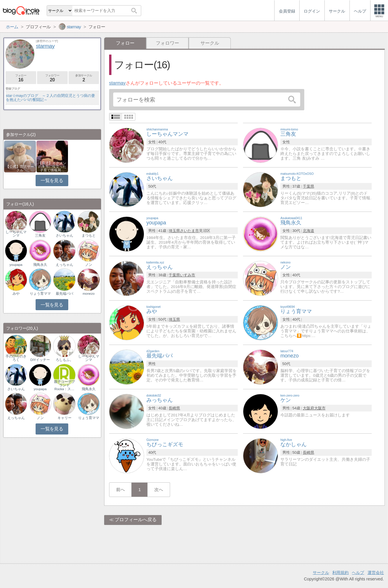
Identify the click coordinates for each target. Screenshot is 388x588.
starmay (117, 83)
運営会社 (376, 573)
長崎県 (174, 408)
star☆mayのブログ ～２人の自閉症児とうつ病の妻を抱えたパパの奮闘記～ (50, 98)
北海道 (309, 231)
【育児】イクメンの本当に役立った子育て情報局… (52, 167)
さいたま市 (189, 231)
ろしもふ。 (64, 360)
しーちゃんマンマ (16, 234)
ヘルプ (358, 573)
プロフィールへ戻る (136, 520)
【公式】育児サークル (20, 168)
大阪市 (320, 408)
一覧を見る (52, 180)
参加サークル (84, 78)
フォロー (21, 78)
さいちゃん (64, 235)
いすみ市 (188, 275)
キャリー (64, 418)
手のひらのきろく (16, 358)
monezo (89, 294)
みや (16, 294)
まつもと (89, 235)
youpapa (16, 265)
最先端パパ (64, 294)
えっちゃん (64, 265)
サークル (210, 43)
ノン (89, 265)
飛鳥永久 (40, 265)
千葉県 (309, 186)
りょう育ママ (40, 294)
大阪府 (309, 408)
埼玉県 (174, 231)
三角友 (40, 235)
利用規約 (340, 573)
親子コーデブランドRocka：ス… (64, 385)
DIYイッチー (40, 360)
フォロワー (167, 43)
